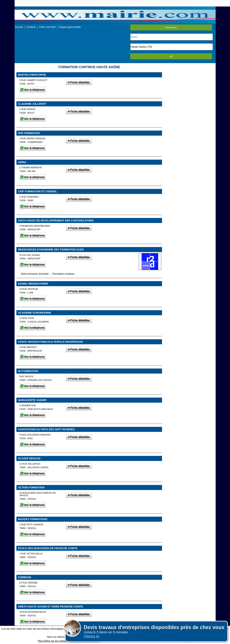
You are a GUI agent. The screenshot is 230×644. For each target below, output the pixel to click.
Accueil (19, 27)
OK (171, 56)
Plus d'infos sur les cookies (52, 641)
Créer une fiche (47, 27)
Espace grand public (70, 27)
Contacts (31, 27)
